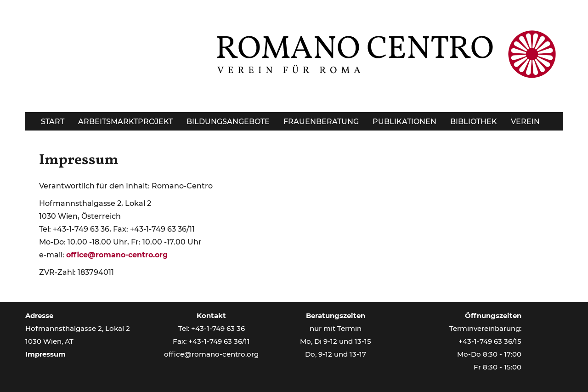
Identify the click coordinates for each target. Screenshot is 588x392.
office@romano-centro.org (117, 255)
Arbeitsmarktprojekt (125, 122)
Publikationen (404, 122)
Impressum (79, 160)
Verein (525, 122)
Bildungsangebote (228, 122)
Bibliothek (474, 122)
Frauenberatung (321, 122)
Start (53, 122)
